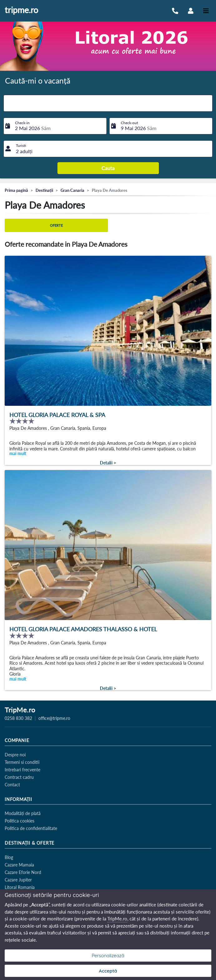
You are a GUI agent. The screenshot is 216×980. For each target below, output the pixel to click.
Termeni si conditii (22, 762)
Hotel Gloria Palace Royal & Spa (57, 415)
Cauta (108, 168)
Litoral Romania (20, 887)
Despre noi (15, 755)
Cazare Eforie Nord (23, 872)
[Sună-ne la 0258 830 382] (175, 11)
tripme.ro (21, 10)
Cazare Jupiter (18, 880)
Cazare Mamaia (19, 865)
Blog (9, 857)
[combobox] (108, 103)
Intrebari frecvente (22, 770)
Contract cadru (19, 777)
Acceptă (108, 971)
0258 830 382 (18, 718)
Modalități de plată (23, 813)
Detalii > (108, 463)
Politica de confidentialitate (31, 828)
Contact (12, 785)
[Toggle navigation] (206, 11)
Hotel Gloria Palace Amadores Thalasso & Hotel (83, 629)
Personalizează (108, 956)
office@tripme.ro (54, 718)
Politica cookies (20, 821)
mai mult (18, 453)
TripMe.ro (20, 710)
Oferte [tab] (56, 225)
